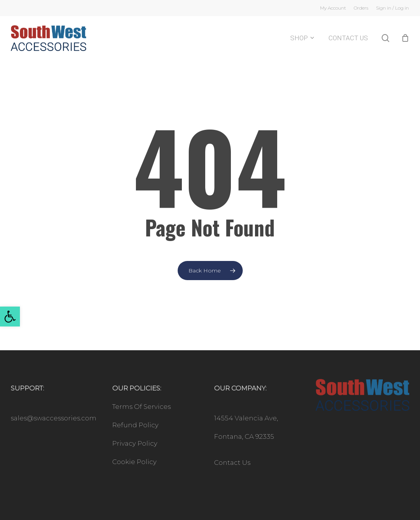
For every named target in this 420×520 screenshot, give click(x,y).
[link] (10, 317)
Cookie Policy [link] (134, 462)
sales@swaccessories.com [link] (54, 418)
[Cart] (405, 41)
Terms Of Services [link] (141, 407)
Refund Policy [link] (135, 425)
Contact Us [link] (232, 463)
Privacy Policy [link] (135, 443)
